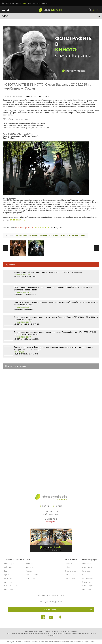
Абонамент (68, 610)
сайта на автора (17, 220)
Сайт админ (10, 642)
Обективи (8, 567)
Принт (18, 3)
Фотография (42, 3)
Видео (7, 571)
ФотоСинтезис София (12, 96)
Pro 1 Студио (19, 352)
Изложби (29, 564)
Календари (87, 571)
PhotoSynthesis (42, 228)
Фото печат (87, 564)
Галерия (32, 3)
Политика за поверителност (41, 642)
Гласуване (69, 575)
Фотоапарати (10, 564)
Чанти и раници (11, 586)
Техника (29, 571)
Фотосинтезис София (23, 275)
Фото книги (87, 567)
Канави (85, 575)
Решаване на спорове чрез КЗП (85, 642)
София (45, 506)
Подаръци (86, 582)
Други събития (32, 575)
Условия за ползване (23, 642)
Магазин (10, 3)
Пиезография (88, 578)
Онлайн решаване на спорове (63, 642)
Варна (57, 506)
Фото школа (9, 228)
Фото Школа (31, 567)
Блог (25, 3)
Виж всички (9, 589)
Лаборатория (88, 586)
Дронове (8, 582)
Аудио (7, 575)
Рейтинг (68, 567)
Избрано (69, 564)
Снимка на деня (71, 571)
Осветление (9, 578)
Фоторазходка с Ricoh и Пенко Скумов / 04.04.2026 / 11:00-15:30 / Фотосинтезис (48, 272)
